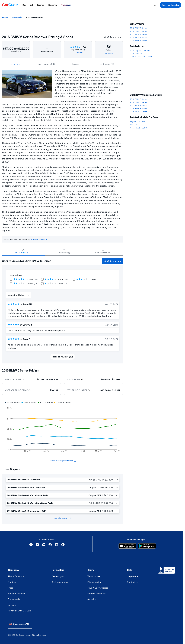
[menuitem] (24, 5)
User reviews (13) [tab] (46, 64)
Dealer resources (60, 582)
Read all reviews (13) (63, 357)
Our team (13, 582)
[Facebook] (31, 546)
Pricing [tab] (76, 64)
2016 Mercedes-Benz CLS (141, 57)
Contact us (133, 582)
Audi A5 (133, 125)
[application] (63, 427)
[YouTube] (44, 546)
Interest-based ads (97, 593)
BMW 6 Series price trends (63, 461)
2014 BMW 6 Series (139, 41)
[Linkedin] (57, 546)
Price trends (14, 599)
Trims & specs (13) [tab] (106, 64)
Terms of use (94, 576)
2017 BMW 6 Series (138, 34)
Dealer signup (58, 576)
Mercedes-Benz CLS (139, 128)
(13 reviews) (78, 52)
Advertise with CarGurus (20, 611)
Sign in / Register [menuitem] (170, 5)
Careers (12, 605)
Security (92, 599)
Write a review (112, 37)
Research (17, 17)
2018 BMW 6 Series (139, 31)
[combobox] (20, 624)
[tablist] (63, 64)
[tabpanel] (63, 310)
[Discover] (66, 5)
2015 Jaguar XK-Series (140, 50)
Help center (133, 576)
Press (10, 588)
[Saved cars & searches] (155, 5)
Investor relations (17, 593)
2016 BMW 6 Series (139, 109)
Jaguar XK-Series (137, 122)
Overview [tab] (15, 64)
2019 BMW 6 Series (139, 28)
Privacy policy (94, 582)
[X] (37, 546)
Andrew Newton (39, 239)
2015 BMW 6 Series (138, 37)
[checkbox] (11, 279)
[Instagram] (50, 546)
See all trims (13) (63, 518)
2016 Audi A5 (136, 54)
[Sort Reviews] (18, 295)
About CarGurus (16, 576)
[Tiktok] (63, 546)
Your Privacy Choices (98, 588)
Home (5, 17)
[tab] (24, 251)
